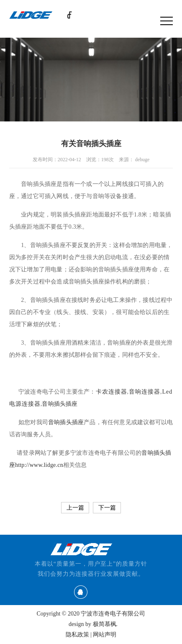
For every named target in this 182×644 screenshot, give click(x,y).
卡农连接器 (112, 392)
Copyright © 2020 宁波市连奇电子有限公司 (91, 614)
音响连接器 (145, 392)
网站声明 (105, 635)
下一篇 (107, 508)
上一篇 (75, 508)
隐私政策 (77, 635)
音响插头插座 (60, 404)
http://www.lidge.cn (39, 465)
